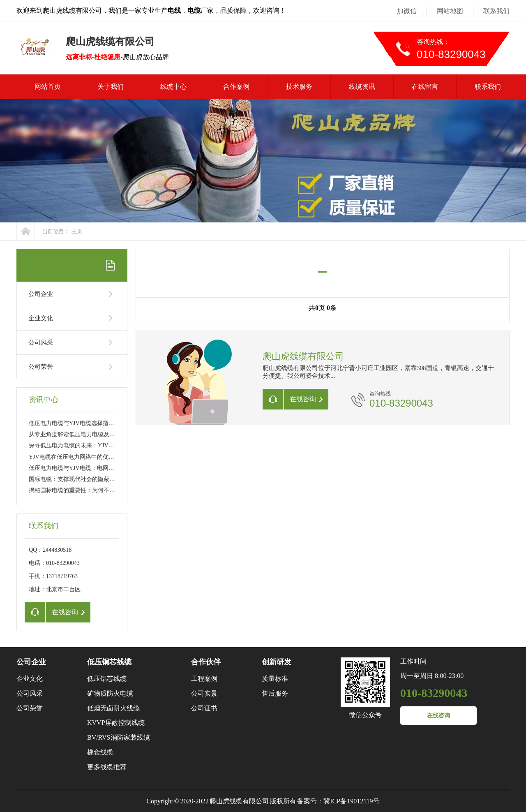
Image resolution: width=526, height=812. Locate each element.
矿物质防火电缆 (110, 693)
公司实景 (204, 693)
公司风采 (41, 342)
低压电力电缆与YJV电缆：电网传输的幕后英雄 (89, 468)
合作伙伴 (206, 662)
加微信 (407, 11)
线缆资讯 (362, 87)
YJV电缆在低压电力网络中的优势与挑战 (80, 457)
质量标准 (275, 679)
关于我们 (111, 87)
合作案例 (236, 87)
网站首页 (48, 87)
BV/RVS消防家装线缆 (119, 737)
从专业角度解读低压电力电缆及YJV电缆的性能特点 (95, 434)
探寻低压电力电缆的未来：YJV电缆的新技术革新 (92, 445)
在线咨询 (438, 716)
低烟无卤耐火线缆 (113, 708)
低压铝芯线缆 (107, 679)
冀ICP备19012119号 (351, 801)
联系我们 (496, 11)
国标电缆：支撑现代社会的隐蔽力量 (75, 479)
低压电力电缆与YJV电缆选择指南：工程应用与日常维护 (100, 423)
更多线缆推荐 (107, 767)
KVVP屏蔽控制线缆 (116, 723)
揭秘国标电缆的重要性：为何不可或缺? (79, 490)
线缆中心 (173, 87)
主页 (77, 231)
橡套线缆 (100, 752)
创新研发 (277, 662)
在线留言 (425, 87)
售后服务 (275, 693)
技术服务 (299, 87)
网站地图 (450, 11)
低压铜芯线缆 (109, 662)
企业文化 (41, 318)
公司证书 (204, 708)
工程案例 (204, 679)
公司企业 (41, 294)
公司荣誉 (41, 367)
